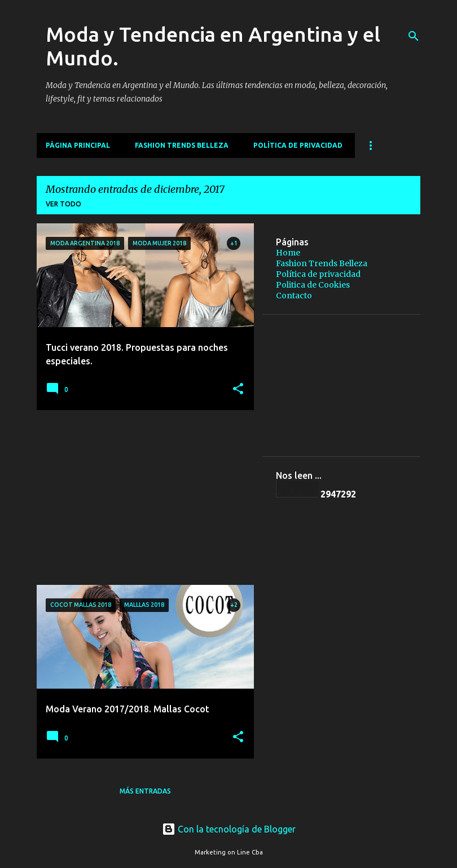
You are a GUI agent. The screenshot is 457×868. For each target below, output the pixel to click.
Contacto (294, 296)
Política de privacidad (298, 145)
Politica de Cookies (313, 285)
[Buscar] (414, 36)
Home (288, 253)
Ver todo (63, 204)
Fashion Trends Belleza (182, 145)
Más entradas (145, 791)
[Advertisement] (141, 497)
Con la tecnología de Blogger (229, 829)
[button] (238, 389)
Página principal (78, 145)
